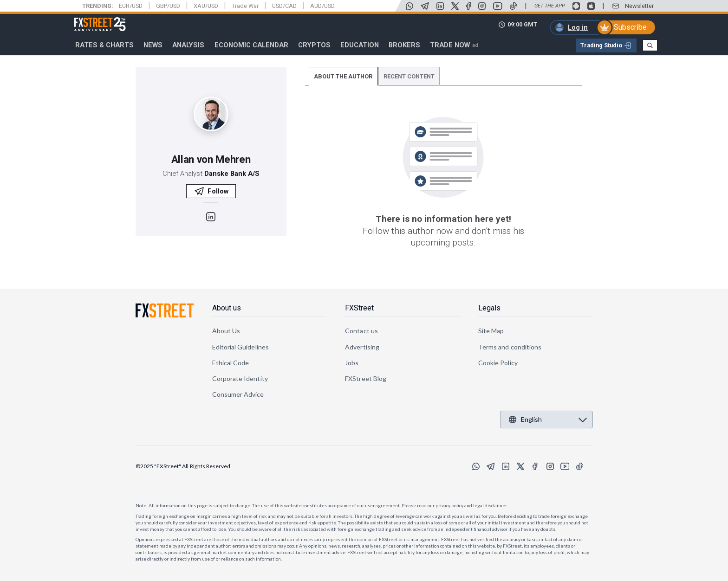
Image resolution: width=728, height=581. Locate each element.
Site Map (491, 331)
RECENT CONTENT (409, 76)
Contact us (361, 331)
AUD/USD (322, 6)
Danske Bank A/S (232, 174)
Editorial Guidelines (240, 347)
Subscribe (630, 27)
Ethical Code (231, 363)
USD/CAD (284, 6)
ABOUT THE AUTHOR (343, 76)
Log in (578, 27)
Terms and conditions (510, 347)
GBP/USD (168, 6)
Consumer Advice (238, 394)
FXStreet (89, 19)
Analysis (188, 45)
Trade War (245, 6)
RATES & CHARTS (104, 45)
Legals (489, 308)
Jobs (352, 363)
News (153, 45)
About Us (226, 331)
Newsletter (639, 6)
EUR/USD (131, 6)
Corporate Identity (240, 378)
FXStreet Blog (366, 378)
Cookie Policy (498, 363)
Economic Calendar (251, 45)
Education (360, 45)
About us (227, 308)
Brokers (404, 45)
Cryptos (314, 45)
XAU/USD (206, 6)
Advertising (362, 347)
